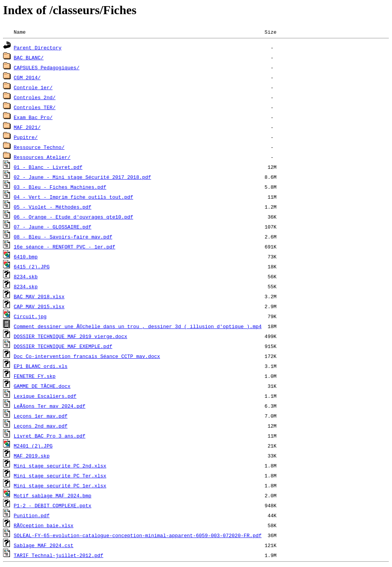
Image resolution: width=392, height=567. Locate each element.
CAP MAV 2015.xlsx (39, 306)
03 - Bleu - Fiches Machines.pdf (60, 187)
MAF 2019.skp (32, 456)
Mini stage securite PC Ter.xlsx (60, 475)
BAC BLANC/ (29, 57)
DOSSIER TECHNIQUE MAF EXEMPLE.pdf (63, 346)
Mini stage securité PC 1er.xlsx (60, 485)
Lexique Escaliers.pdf (45, 396)
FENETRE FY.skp (35, 376)
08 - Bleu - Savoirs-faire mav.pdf (63, 237)
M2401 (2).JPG (33, 446)
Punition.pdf (32, 515)
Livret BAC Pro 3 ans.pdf (50, 436)
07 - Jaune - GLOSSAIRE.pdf (53, 227)
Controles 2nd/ (35, 97)
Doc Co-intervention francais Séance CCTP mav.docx (87, 356)
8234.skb (26, 276)
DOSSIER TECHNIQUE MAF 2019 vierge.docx (70, 336)
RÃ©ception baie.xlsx (44, 525)
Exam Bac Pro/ (33, 117)
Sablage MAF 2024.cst (44, 545)
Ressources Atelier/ (42, 157)
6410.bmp (26, 257)
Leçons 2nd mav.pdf (41, 426)
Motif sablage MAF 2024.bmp (53, 495)
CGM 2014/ (27, 77)
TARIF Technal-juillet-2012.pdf (59, 555)
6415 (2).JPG (32, 266)
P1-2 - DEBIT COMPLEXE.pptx (53, 505)
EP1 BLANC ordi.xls (41, 366)
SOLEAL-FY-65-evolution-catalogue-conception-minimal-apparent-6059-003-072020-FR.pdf (138, 535)
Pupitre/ (26, 137)
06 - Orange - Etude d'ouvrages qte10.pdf (73, 217)
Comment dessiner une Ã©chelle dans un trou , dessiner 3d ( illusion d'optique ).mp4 (138, 326)
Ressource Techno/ (39, 147)
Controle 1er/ (33, 87)
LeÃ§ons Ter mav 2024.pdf (50, 406)
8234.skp (26, 286)
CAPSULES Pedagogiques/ (47, 67)
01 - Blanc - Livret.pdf (48, 167)
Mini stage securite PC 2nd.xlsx (60, 466)
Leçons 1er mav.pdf (41, 416)
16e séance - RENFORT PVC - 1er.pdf (65, 247)
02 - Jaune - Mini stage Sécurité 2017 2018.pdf (82, 177)
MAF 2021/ (27, 127)
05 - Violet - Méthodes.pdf (53, 207)
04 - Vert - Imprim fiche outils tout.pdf (73, 197)
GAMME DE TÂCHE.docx (42, 386)
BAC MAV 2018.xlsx (39, 296)
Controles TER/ (35, 107)
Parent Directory (38, 47)
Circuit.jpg (30, 316)
